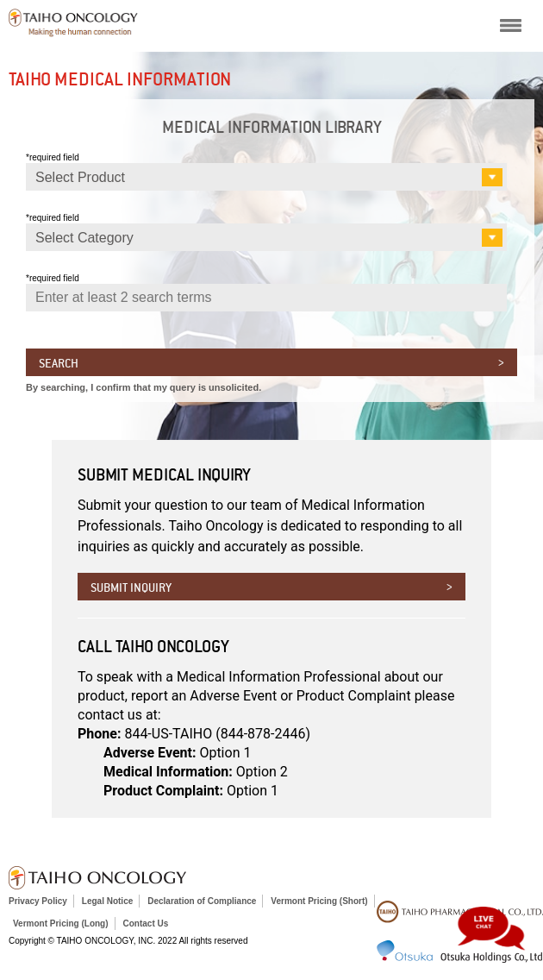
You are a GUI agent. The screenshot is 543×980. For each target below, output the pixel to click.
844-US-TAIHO (217, 734)
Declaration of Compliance (202, 901)
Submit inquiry (131, 587)
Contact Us (146, 923)
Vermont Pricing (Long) (61, 923)
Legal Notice (107, 901)
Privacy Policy (38, 901)
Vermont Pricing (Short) (319, 901)
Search (59, 363)
